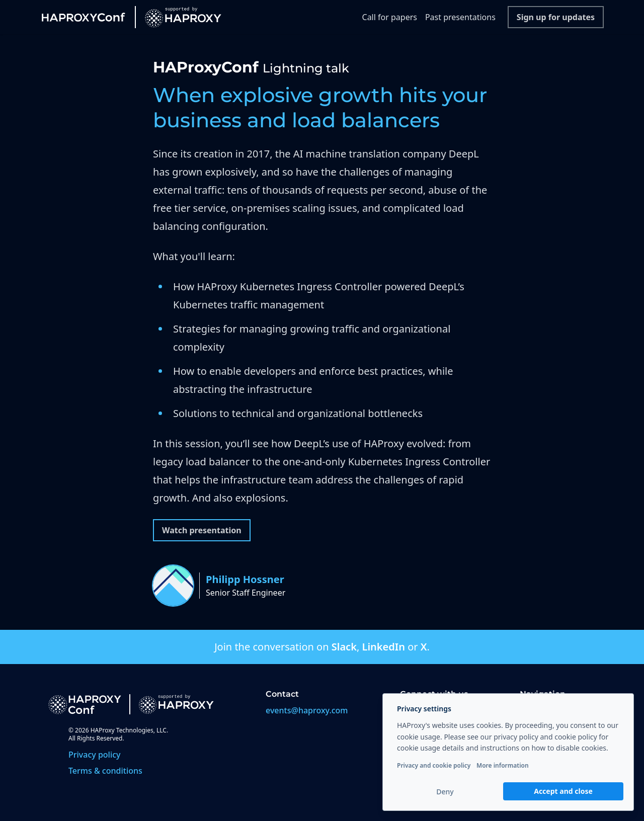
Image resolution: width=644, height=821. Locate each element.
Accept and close (563, 791)
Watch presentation (202, 530)
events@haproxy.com (307, 710)
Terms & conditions (105, 771)
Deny (445, 792)
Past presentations (460, 17)
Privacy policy (95, 755)
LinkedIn (383, 647)
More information (503, 765)
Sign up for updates (556, 17)
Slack (344, 647)
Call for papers (390, 17)
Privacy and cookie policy (434, 765)
